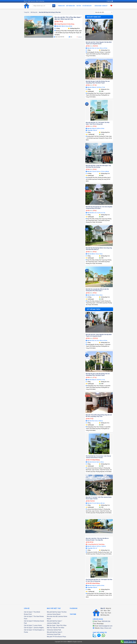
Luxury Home (38, 625)
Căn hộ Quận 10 (29, 630)
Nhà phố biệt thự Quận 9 (54, 632)
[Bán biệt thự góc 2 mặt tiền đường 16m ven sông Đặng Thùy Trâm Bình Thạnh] (99, 69)
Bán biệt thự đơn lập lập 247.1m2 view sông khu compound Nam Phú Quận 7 (99, 207)
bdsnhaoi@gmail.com (106, 626)
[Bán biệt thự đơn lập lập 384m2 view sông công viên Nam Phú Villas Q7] (99, 236)
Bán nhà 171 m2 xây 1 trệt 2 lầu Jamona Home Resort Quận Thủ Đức (99, 498)
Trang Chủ (61, 6)
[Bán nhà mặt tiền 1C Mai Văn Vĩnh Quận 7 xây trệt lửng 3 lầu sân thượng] (99, 153)
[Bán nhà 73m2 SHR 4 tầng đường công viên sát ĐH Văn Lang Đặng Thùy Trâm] (99, 403)
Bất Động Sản (71, 6)
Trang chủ (26, 12)
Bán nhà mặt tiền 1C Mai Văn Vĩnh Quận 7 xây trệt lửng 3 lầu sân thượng (98, 166)
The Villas (61, 628)
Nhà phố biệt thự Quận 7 (54, 621)
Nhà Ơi (103, 608)
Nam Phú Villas (62, 625)
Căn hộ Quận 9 (29, 621)
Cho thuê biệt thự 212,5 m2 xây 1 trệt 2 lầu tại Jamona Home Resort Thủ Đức (98, 457)
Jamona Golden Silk (53, 623)
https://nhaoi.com (106, 628)
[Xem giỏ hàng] (111, 6)
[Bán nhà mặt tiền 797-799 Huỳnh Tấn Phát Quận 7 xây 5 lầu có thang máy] (99, 110)
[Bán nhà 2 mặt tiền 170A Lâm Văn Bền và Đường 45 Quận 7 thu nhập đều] (99, 526)
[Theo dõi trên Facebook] (107, 1)
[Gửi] (54, 6)
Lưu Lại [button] (80, 37)
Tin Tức (79, 6)
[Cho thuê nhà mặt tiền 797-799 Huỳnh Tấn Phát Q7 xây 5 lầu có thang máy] (99, 567)
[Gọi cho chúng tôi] (111, 1)
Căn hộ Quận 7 (29, 612)
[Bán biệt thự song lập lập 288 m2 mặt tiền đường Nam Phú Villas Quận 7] (99, 277)
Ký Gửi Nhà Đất (87, 6)
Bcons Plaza (62, 637)
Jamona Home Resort (54, 614)
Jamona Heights (39, 628)
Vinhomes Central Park (54, 630)
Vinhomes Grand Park (54, 634)
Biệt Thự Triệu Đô (52, 628)
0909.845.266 (106, 621)
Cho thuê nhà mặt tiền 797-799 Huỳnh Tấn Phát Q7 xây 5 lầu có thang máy (99, 580)
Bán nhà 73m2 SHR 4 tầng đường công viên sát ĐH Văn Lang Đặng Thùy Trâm (99, 416)
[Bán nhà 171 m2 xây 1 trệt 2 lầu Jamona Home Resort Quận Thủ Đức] (99, 485)
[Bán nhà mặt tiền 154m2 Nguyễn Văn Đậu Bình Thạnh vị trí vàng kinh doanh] (99, 30)
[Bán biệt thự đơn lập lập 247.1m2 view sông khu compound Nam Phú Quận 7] (99, 194)
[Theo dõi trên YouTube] (112, 1)
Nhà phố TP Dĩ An (52, 637)
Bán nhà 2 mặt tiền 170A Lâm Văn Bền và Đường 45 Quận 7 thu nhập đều (97, 539)
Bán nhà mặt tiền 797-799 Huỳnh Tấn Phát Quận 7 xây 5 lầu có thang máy (98, 123)
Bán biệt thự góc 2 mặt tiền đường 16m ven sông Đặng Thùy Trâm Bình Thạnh (98, 82)
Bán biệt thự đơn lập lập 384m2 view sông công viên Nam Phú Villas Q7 (99, 249)
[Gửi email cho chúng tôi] (109, 1)
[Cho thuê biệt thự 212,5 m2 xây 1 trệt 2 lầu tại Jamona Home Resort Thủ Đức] (99, 444)
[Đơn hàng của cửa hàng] (104, 12)
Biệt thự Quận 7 (52, 625)
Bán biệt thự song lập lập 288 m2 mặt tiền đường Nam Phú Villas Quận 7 (97, 290)
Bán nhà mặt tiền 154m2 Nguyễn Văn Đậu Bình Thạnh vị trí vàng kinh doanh (99, 43)
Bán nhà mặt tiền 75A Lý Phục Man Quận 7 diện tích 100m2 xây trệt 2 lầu (68, 18)
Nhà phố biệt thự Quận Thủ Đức (57, 612)
